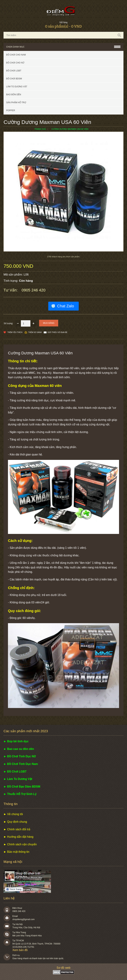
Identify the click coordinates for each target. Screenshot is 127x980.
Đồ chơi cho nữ (15, 63)
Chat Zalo (66, 306)
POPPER (11, 110)
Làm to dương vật (17, 87)
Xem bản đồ (20, 950)
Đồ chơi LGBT (14, 71)
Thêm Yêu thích (15, 332)
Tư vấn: (11, 290)
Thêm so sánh (35, 332)
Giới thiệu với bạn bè (57, 332)
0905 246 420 (34, 290)
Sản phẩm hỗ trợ (16, 103)
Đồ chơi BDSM (14, 79)
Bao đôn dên (14, 95)
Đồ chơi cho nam (16, 55)
